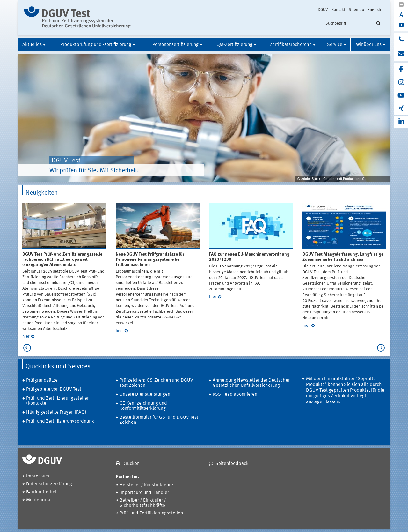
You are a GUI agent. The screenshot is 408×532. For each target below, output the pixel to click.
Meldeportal (39, 500)
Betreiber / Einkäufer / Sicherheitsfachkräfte (143, 503)
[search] (353, 23)
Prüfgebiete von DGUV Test (54, 390)
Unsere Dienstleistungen (145, 395)
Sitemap (356, 10)
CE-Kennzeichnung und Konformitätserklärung (143, 406)
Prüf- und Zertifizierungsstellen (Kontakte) (58, 401)
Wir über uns (369, 45)
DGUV (323, 10)
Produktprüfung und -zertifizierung (96, 45)
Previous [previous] (25, 348)
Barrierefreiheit (42, 492)
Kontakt (338, 10)
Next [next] (382, 348)
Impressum (38, 476)
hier (26, 337)
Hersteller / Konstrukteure (146, 485)
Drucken (131, 464)
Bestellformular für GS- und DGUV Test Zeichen (159, 420)
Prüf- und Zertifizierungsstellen (151, 513)
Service (335, 45)
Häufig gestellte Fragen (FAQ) (56, 412)
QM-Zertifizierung (234, 45)
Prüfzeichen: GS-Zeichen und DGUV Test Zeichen (156, 383)
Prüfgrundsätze (42, 381)
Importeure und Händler (144, 493)
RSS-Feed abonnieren (235, 395)
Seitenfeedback (232, 464)
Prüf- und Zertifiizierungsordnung (60, 421)
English (374, 10)
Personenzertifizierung (175, 45)
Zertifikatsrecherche (291, 45)
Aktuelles (32, 45)
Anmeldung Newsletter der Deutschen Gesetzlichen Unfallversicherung (252, 383)
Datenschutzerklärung (49, 484)
